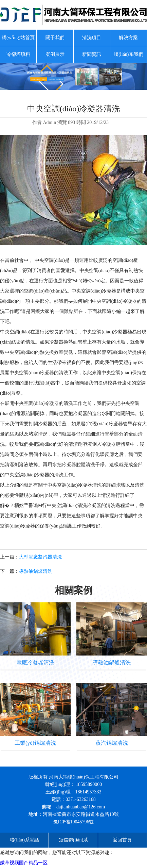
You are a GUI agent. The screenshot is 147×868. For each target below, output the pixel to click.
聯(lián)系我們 (128, 54)
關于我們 (55, 38)
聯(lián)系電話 (24, 840)
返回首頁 (122, 840)
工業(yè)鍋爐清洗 (35, 743)
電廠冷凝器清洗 (35, 662)
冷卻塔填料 (18, 54)
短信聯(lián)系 (73, 840)
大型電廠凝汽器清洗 (40, 557)
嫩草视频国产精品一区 (24, 863)
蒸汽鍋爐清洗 (112, 743)
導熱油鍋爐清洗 (36, 571)
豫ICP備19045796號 (74, 822)
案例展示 (55, 54)
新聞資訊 (92, 54)
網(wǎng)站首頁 (18, 38)
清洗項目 (92, 38)
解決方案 (128, 38)
